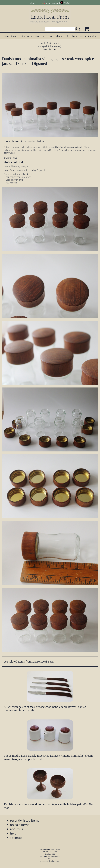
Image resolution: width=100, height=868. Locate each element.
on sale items (20, 825)
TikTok (67, 3)
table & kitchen (49, 43)
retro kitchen (50, 49)
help (13, 833)
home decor (10, 36)
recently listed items (25, 820)
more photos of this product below (24, 141)
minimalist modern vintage (18, 177)
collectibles (71, 36)
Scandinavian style (15, 180)
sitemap (16, 838)
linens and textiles (52, 36)
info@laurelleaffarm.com (50, 861)
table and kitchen (29, 36)
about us (16, 829)
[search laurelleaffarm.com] (79, 29)
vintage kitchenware (49, 46)
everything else (88, 36)
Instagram (51, 3)
